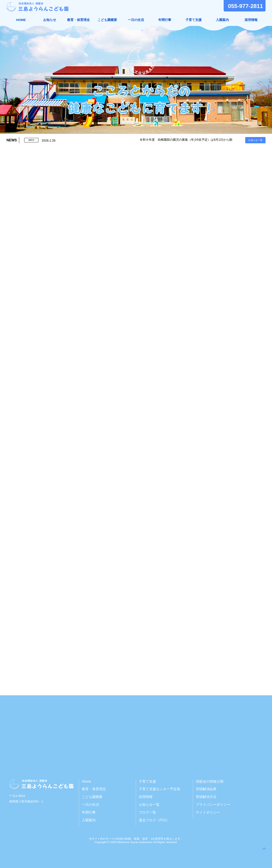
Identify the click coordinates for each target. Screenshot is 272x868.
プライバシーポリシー (213, 805)
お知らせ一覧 (255, 140)
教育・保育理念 (78, 20)
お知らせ (50, 20)
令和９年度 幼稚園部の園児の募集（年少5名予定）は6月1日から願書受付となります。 (205, 140)
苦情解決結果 (206, 789)
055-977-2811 (245, 6)
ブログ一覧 (147, 812)
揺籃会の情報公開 (210, 781)
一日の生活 (136, 20)
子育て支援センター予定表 (160, 789)
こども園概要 (107, 20)
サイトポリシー (208, 812)
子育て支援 (194, 20)
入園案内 (222, 20)
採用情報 (251, 20)
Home (86, 781)
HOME (21, 20)
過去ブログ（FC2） (154, 820)
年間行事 (165, 20)
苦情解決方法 (206, 797)
